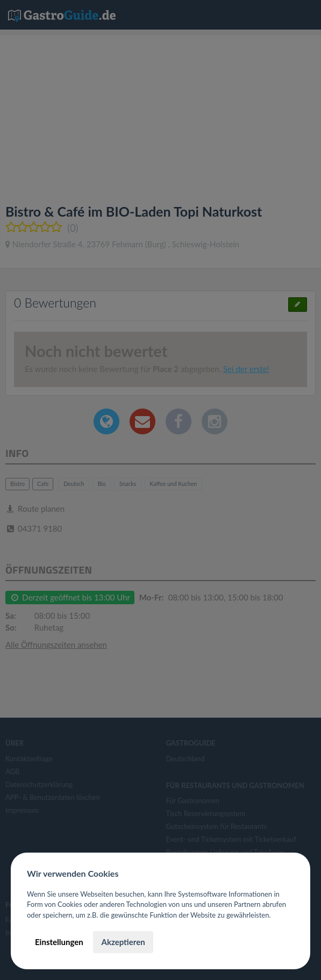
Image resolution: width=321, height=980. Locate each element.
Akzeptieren (123, 942)
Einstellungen (59, 942)
